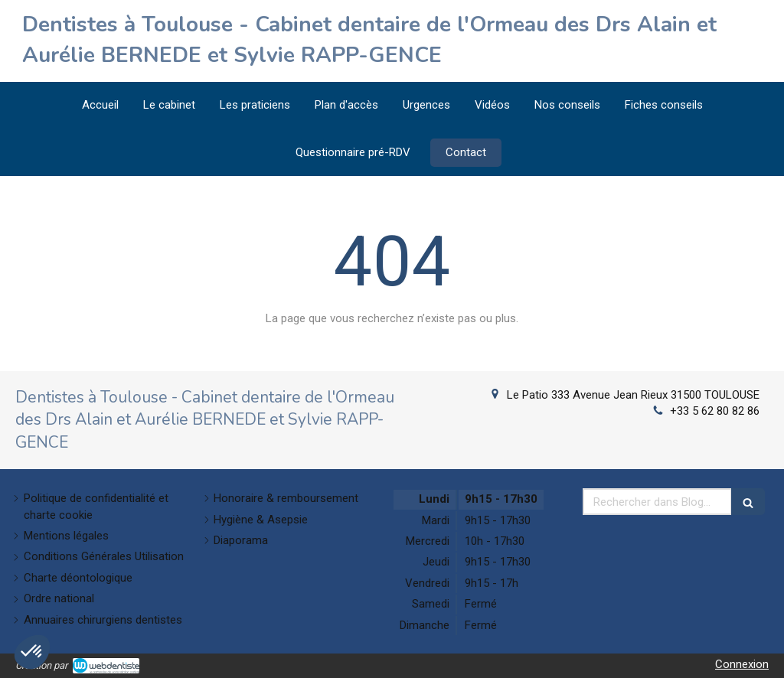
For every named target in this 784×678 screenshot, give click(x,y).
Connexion (742, 664)
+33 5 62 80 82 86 (715, 411)
